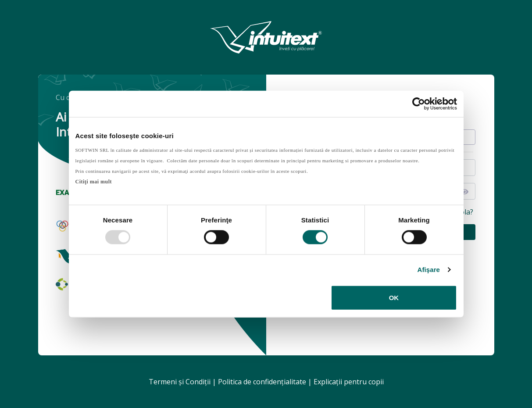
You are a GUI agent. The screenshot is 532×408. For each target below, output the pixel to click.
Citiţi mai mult (94, 181)
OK (394, 297)
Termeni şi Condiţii (180, 382)
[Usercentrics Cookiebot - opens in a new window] (419, 104)
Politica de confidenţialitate (262, 382)
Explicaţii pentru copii (349, 382)
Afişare (429, 270)
